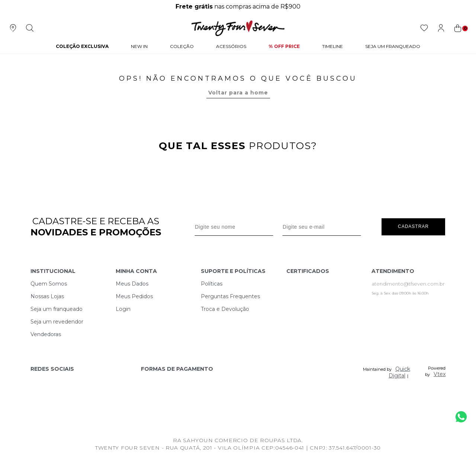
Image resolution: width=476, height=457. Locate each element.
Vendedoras (46, 334)
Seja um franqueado (57, 309)
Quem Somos (49, 284)
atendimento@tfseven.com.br (408, 284)
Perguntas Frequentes (230, 296)
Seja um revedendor (57, 322)
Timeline (332, 46)
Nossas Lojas (47, 296)
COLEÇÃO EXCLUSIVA (82, 46)
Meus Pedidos (134, 296)
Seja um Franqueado (393, 46)
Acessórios (231, 46)
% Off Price (284, 46)
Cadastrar (413, 226)
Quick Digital (399, 372)
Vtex (440, 374)
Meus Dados (132, 284)
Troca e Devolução (225, 309)
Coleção (182, 46)
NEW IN (139, 46)
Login (123, 309)
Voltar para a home (238, 93)
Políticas (212, 284)
